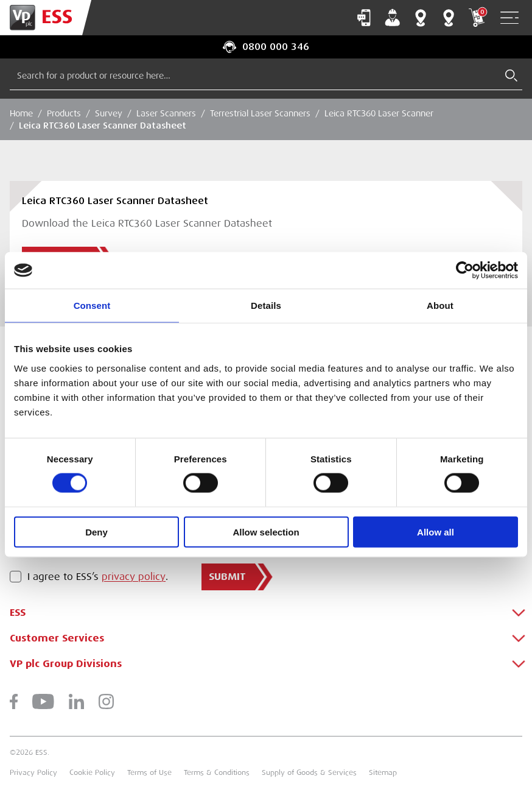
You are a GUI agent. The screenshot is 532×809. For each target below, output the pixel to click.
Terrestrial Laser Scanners (260, 113)
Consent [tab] (92, 306)
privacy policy (134, 577)
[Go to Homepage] (46, 18)
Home (21, 113)
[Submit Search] (511, 76)
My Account (393, 18)
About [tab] (440, 306)
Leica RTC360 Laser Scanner (379, 113)
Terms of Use (149, 772)
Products (64, 113)
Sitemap (383, 772)
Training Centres (449, 18)
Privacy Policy (33, 772)
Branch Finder (421, 18)
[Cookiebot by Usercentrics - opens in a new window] (465, 270)
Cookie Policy (92, 772)
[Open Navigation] (509, 18)
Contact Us (364, 18)
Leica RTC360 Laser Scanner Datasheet (103, 125)
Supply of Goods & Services (309, 772)
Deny (96, 532)
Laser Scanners (166, 113)
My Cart (477, 18)
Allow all (436, 532)
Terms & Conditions (217, 772)
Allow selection (266, 532)
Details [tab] (266, 306)
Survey (109, 113)
